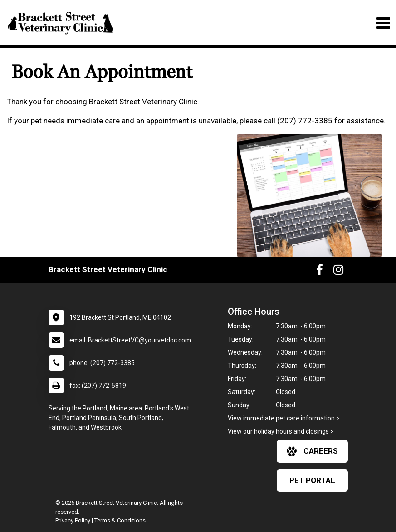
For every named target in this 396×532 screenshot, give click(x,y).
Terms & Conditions (120, 520)
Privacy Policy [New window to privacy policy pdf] (73, 520)
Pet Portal (312, 480)
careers (312, 451)
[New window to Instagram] (338, 272)
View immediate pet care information (281, 418)
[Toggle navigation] (383, 23)
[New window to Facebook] (320, 272)
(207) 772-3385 (305, 121)
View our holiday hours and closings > (281, 431)
